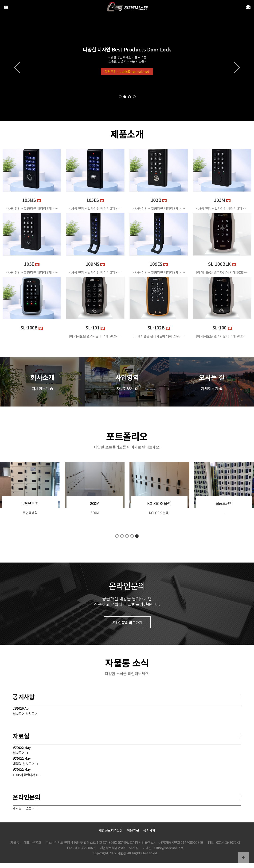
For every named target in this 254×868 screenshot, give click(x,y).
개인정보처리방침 (111, 830)
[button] (120, 97)
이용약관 (133, 830)
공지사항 (149, 830)
